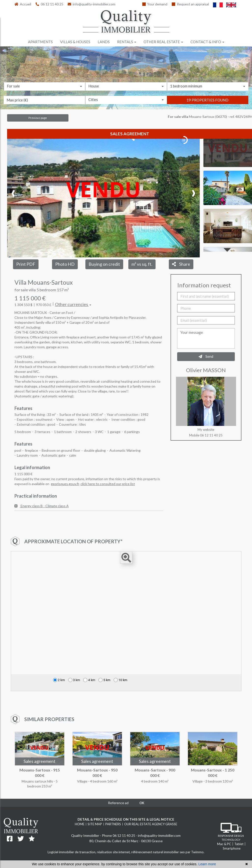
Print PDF (26, 264)
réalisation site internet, (114, 852)
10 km (120, 680)
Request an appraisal (190, 4)
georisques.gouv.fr (65, 484)
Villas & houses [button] (75, 42)
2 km (59, 680)
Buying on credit (104, 264)
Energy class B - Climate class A (42, 506)
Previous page (38, 118)
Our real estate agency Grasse (151, 824)
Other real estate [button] (163, 42)
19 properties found (207, 100)
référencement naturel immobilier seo (158, 852)
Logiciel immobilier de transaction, (72, 852)
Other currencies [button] (73, 304)
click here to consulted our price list (108, 484)
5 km (104, 680)
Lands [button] (104, 42)
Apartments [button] (40, 42)
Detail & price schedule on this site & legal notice (126, 819)
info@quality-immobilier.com (92, 4)
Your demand (155, 4)
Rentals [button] (127, 42)
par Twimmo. (195, 852)
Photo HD (65, 264)
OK (142, 803)
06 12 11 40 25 (49, 4)
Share (181, 264)
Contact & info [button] (207, 42)
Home (80, 824)
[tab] (89, 506)
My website (206, 430)
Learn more (207, 864)
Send (206, 356)
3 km (74, 680)
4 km (89, 680)
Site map (95, 824)
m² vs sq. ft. (142, 264)
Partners (113, 824)
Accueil (23, 4)
